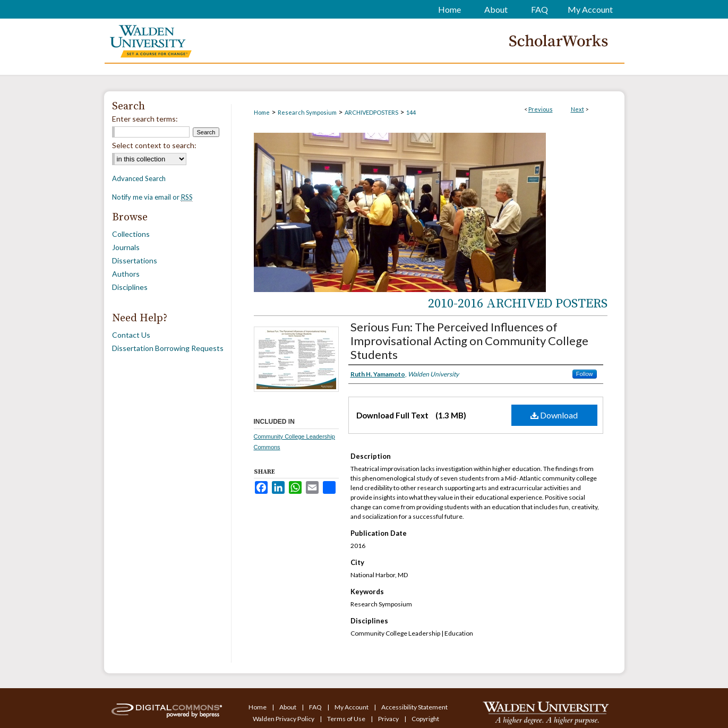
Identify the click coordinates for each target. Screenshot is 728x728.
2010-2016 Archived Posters (518, 304)
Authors (126, 274)
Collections (131, 234)
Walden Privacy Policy (284, 719)
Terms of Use (347, 719)
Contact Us (131, 335)
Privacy (389, 719)
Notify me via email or (152, 197)
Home (262, 112)
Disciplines (130, 287)
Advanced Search (139, 178)
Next (577, 109)
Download (554, 415)
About (288, 707)
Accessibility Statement (414, 707)
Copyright (425, 719)
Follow (585, 374)
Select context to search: (154, 145)
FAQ (316, 707)
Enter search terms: (145, 119)
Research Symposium (307, 112)
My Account (352, 707)
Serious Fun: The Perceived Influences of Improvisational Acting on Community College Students (469, 341)
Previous (541, 109)
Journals (126, 247)
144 (411, 112)
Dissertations (135, 260)
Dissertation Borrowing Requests (168, 348)
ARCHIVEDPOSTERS (371, 112)
